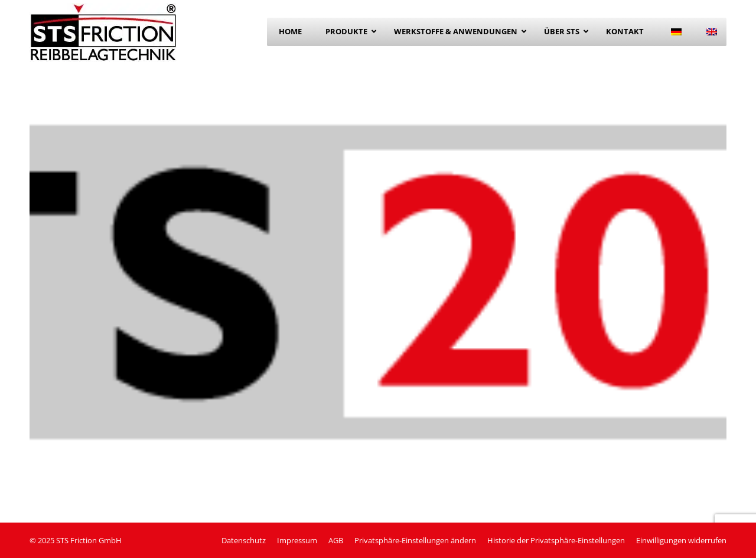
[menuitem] (676, 32)
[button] (415, 541)
